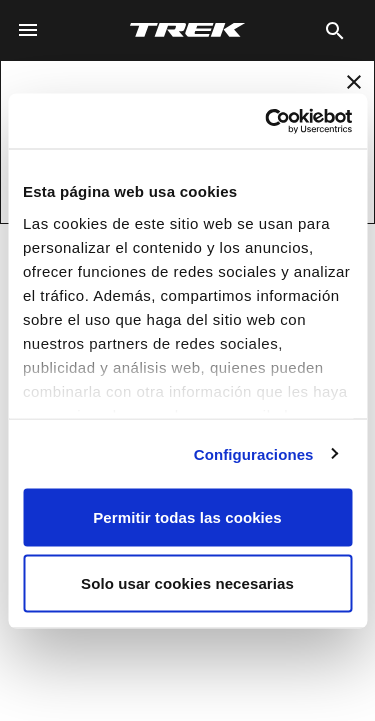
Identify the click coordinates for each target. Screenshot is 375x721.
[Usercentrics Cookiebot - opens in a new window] (267, 121)
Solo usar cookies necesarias (187, 582)
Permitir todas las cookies (187, 517)
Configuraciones (254, 453)
